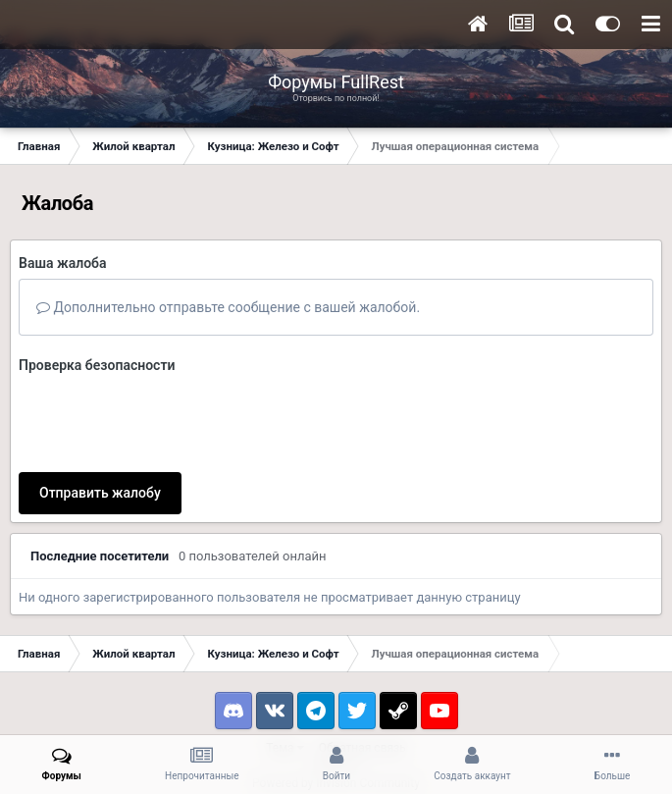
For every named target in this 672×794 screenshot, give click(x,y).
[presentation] (168, 419)
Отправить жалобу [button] (100, 493)
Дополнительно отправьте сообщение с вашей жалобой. (228, 307)
